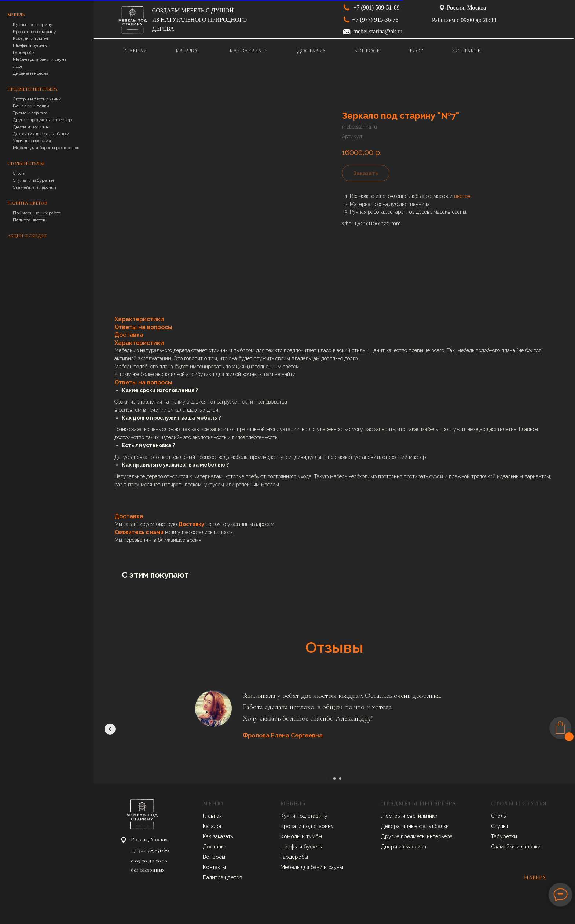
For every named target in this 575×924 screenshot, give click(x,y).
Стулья (499, 826)
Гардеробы (24, 52)
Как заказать (218, 836)
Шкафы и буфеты (30, 45)
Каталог (213, 826)
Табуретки (504, 836)
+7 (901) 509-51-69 (377, 8)
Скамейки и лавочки (34, 187)
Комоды (291, 836)
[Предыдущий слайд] (110, 729)
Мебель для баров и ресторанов (46, 148)
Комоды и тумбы (30, 38)
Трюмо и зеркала (30, 113)
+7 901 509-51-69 (150, 850)
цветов (462, 196)
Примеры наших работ (36, 213)
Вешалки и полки (31, 106)
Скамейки (504, 847)
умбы (315, 836)
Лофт (18, 66)
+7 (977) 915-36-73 (376, 20)
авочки (532, 847)
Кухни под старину (33, 25)
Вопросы (214, 857)
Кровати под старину (34, 32)
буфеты (313, 847)
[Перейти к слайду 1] (329, 778)
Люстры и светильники (37, 99)
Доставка (215, 847)
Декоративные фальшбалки (41, 134)
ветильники (424, 816)
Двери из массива (32, 127)
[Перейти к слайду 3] (340, 778)
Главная (212, 816)
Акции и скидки (27, 236)
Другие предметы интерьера (43, 120)
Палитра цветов (29, 220)
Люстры (392, 816)
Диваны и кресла (31, 73)
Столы (19, 173)
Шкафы (290, 847)
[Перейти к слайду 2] (334, 778)
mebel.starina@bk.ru (378, 31)
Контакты (214, 867)
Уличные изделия (32, 141)
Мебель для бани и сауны (40, 59)
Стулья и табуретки (33, 180)
